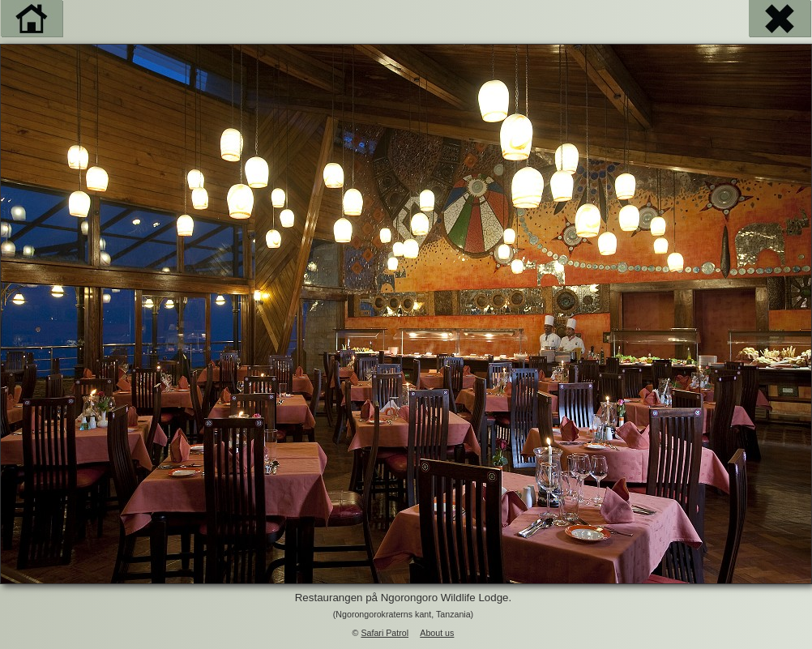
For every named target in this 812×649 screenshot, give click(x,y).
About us (437, 633)
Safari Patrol (385, 633)
